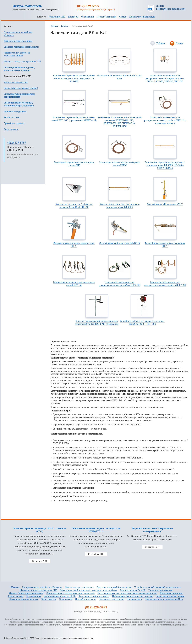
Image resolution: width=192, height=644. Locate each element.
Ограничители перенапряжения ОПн (164, 599)
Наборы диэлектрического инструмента (133, 596)
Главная (54, 26)
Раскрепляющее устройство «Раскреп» (42, 587)
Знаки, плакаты (12, 118)
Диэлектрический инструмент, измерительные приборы (89, 590)
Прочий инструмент (14, 123)
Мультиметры (34, 596)
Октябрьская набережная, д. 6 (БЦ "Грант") (96, 10)
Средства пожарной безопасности (21, 47)
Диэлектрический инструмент (94, 596)
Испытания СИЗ (57, 17)
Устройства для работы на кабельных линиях (158, 587)
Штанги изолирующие (15, 112)
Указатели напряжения (16, 82)
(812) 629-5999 (88, 6)
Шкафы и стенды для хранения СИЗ (22, 62)
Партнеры (73, 17)
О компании (88, 17)
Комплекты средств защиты (18, 41)
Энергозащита (11, 129)
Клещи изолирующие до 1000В (60, 596)
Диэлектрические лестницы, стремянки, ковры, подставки (127, 593)
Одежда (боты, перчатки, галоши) (21, 88)
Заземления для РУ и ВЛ (17, 76)
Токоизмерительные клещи (170, 596)
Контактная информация (142, 17)
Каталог (41, 17)
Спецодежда (66, 599)
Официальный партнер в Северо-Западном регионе (35, 10)
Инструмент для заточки (111, 599)
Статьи (123, 17)
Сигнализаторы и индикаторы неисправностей (70, 593)
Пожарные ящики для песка (24, 599)
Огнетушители (49, 599)
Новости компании (107, 17)
